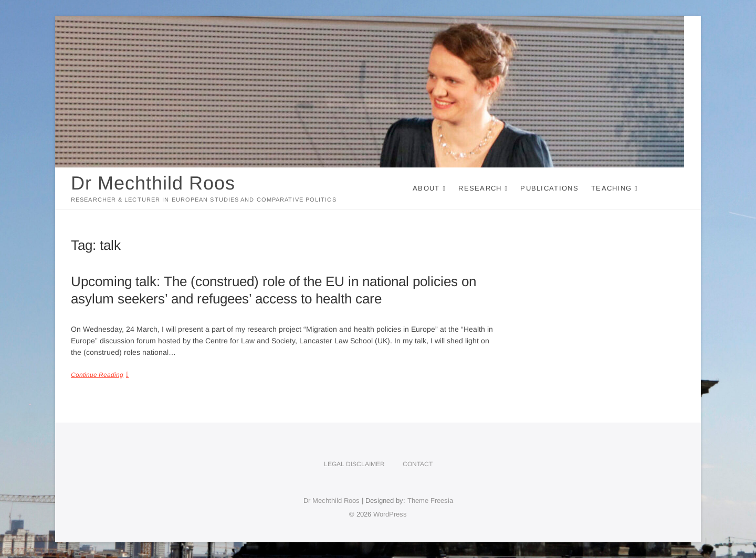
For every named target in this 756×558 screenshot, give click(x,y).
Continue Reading (97, 375)
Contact (418, 464)
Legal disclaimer (354, 464)
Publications (549, 188)
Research (480, 188)
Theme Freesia (430, 501)
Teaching (611, 188)
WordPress (390, 514)
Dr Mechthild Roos (153, 183)
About (426, 188)
